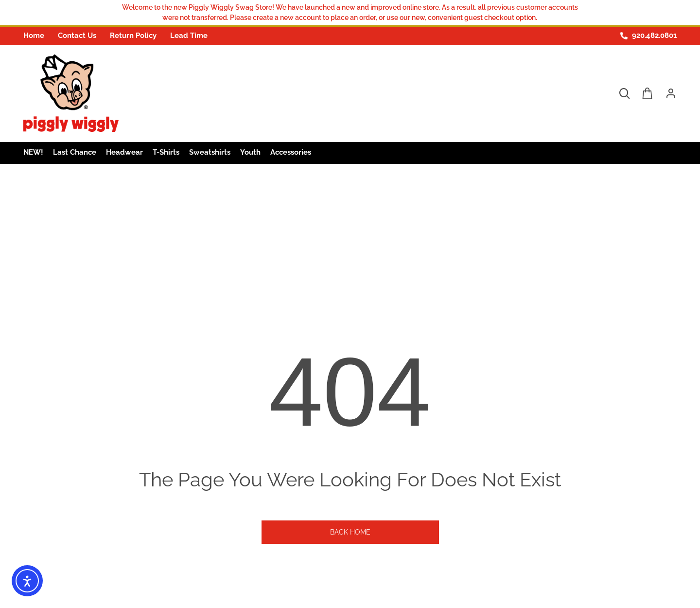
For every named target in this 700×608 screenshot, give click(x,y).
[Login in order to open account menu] (667, 93)
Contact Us (77, 36)
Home (34, 36)
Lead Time (189, 36)
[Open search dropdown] (624, 93)
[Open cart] (647, 93)
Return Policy (133, 36)
